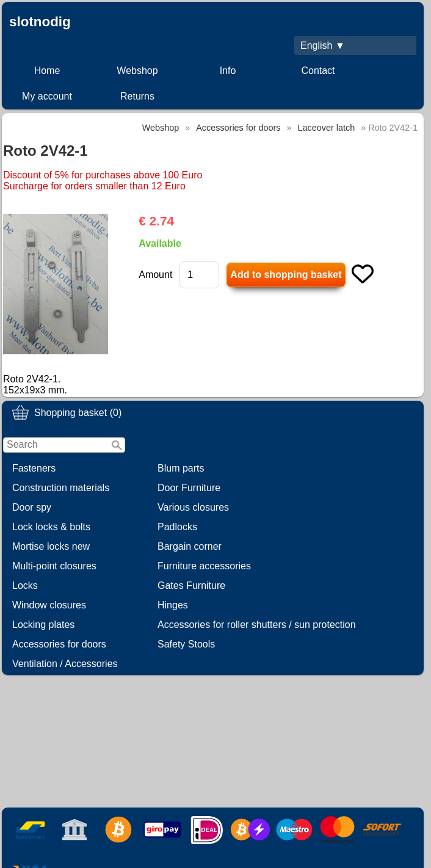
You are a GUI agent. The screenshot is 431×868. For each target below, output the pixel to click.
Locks (25, 585)
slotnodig (40, 22)
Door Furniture (189, 488)
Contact (318, 71)
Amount (155, 275)
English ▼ (323, 46)
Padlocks (177, 527)
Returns (137, 96)
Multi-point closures (54, 566)
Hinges (173, 605)
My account (47, 96)
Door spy (32, 507)
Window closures (49, 605)
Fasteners (34, 468)
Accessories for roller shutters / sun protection (257, 625)
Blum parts (181, 468)
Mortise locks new (51, 546)
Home (47, 71)
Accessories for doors (59, 644)
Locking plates (43, 625)
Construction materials (61, 488)
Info (228, 71)
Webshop (137, 71)
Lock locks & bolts (51, 527)
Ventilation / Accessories (65, 664)
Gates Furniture (191, 585)
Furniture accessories (204, 566)
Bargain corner (190, 546)
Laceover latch (327, 128)
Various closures (193, 507)
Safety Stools (186, 644)
